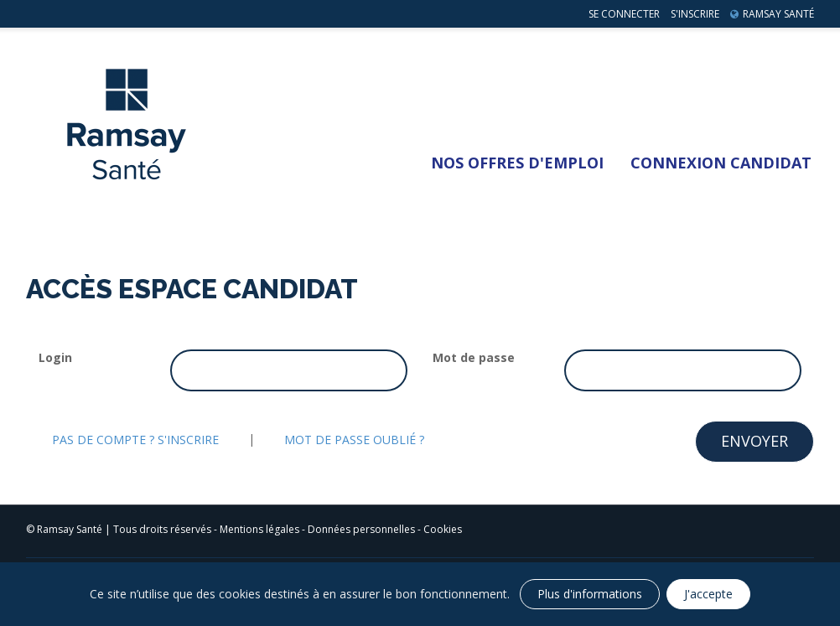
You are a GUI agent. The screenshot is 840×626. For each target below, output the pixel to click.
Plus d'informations (590, 594)
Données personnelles (361, 529)
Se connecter (624, 14)
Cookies (443, 529)
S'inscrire (695, 14)
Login (55, 357)
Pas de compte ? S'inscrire (135, 440)
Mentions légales (259, 529)
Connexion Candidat (721, 163)
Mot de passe (474, 357)
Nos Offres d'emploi (517, 163)
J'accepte (708, 594)
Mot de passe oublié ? (354, 440)
